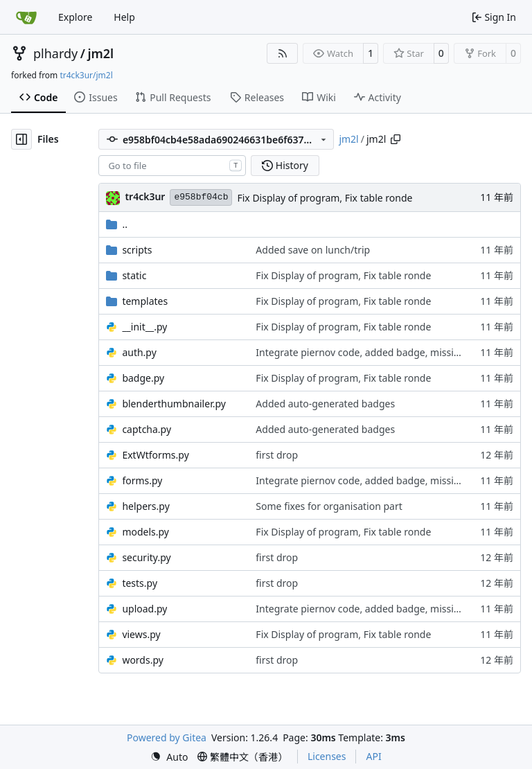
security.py (146, 557)
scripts (137, 250)
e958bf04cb (201, 197)
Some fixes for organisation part (329, 506)
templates (145, 301)
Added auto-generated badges (325, 404)
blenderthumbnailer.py (174, 404)
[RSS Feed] (283, 53)
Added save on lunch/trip (313, 250)
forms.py (142, 480)
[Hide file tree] (21, 139)
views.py (141, 634)
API (373, 756)
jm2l (100, 53)
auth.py (139, 352)
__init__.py (144, 327)
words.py (143, 660)
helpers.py (145, 506)
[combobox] (172, 166)
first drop (277, 455)
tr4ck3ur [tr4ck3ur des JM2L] (145, 196)
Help (124, 17)
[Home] (26, 17)
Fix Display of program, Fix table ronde (325, 198)
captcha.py (147, 429)
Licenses (327, 756)
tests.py (140, 583)
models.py (145, 532)
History (285, 165)
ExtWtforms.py (155, 455)
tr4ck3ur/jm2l (86, 75)
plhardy (55, 53)
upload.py (144, 609)
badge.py (143, 378)
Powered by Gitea (167, 737)
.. (117, 224)
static (134, 275)
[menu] (169, 757)
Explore (75, 17)
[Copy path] (396, 139)
